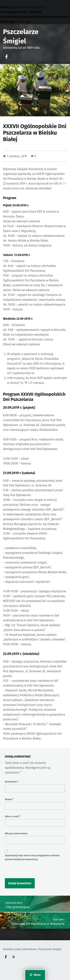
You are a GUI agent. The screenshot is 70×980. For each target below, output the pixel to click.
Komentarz (12, 782)
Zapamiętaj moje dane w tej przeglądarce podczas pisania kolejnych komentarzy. (32, 857)
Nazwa (9, 799)
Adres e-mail (13, 816)
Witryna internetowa (16, 833)
